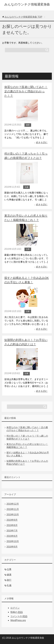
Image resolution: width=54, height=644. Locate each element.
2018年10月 (13, 541)
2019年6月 (12, 536)
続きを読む (42, 142)
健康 (28, 125)
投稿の (16, 612)
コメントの (19, 616)
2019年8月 (12, 525)
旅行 (9, 580)
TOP (23, 17)
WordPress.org (18, 620)
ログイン (15, 608)
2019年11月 (13, 509)
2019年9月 (12, 520)
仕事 (28, 249)
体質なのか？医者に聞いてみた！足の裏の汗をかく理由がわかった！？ (26, 91)
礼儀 (26, 187)
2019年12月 (13, 504)
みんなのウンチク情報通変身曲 (27, 4)
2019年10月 (13, 515)
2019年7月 (12, 531)
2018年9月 (12, 547)
